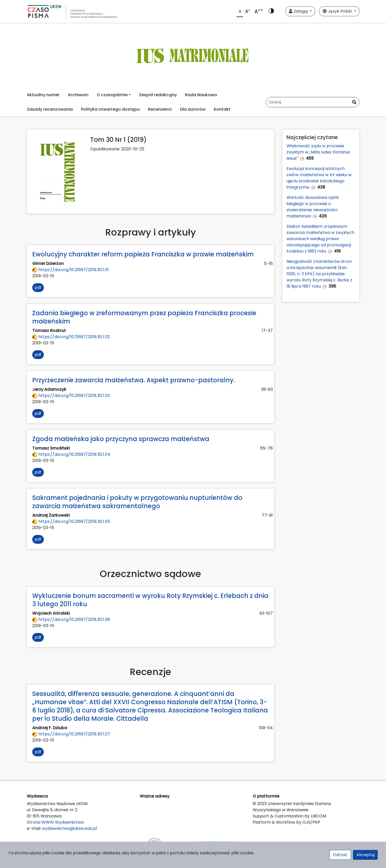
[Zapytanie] (313, 102)
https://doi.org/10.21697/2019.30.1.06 (71, 619)
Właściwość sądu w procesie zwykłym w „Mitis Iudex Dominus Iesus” (318, 152)
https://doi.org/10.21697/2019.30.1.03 (71, 396)
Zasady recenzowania (50, 109)
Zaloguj (299, 11)
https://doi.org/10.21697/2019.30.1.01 (71, 270)
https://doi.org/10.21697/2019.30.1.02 (71, 337)
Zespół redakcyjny (158, 95)
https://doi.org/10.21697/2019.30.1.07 (71, 734)
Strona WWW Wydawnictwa (55, 822)
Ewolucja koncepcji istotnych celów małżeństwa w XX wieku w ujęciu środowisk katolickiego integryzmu (319, 178)
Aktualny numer (43, 95)
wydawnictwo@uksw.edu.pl (69, 828)
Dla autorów (193, 109)
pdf (38, 287)
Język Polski (338, 11)
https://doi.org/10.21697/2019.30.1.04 (71, 454)
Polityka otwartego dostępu (110, 109)
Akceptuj (365, 855)
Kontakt (222, 109)
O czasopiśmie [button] (112, 95)
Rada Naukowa (201, 95)
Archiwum (78, 95)
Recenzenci (160, 109)
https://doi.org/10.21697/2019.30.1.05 (71, 521)
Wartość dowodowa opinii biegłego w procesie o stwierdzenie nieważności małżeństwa (313, 207)
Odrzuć (340, 855)
